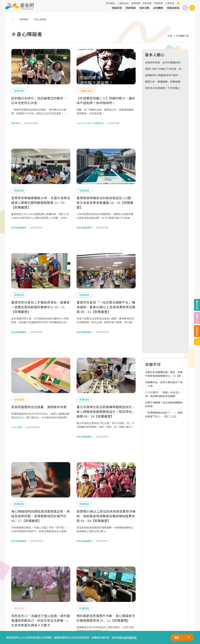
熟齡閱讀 (131, 8)
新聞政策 (158, 3)
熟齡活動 (144, 8)
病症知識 (147, 3)
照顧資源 (117, 8)
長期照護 (136, 3)
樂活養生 (111, 3)
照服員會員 (173, 8)
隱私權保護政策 (128, 637)
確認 (177, 637)
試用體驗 (158, 8)
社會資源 (170, 3)
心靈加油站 (123, 3)
